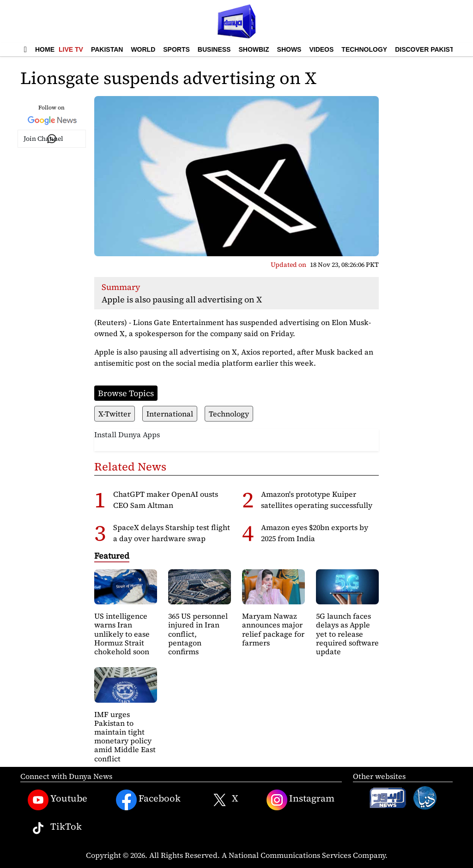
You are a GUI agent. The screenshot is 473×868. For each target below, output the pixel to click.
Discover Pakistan (429, 49)
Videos (321, 49)
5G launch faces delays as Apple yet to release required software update (347, 634)
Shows (289, 49)
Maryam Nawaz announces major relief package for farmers (273, 629)
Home (45, 49)
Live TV (71, 49)
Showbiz (254, 49)
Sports (176, 49)
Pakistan (107, 49)
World (143, 49)
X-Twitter (115, 414)
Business (214, 49)
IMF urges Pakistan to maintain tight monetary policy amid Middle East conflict (125, 736)
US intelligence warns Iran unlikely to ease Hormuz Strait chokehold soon (122, 634)
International (170, 414)
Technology (364, 49)
